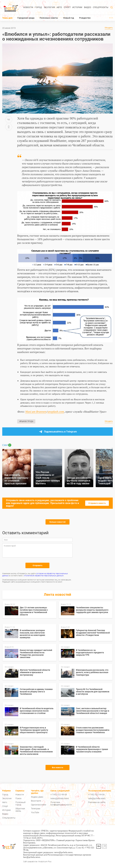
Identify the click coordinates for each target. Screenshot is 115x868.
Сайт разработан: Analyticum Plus (37, 862)
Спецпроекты (101, 7)
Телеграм (36, 809)
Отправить (38, 565)
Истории (77, 7)
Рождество (85, 18)
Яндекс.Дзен (37, 797)
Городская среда (26, 18)
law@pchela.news (32, 857)
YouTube (35, 812)
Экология (49, 7)
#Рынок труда (26, 421)
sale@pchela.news (97, 798)
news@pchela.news (60, 798)
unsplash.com (56, 412)
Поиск (18, 798)
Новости (28, 7)
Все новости (57, 767)
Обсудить (109, 28)
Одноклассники (39, 805)
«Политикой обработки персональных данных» (44, 576)
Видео (88, 7)
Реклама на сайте (97, 802)
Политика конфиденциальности (61, 803)
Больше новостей (57, 522)
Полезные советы (49, 18)
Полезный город (20, 803)
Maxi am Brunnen (36, 412)
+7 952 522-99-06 (59, 795)
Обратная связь (20, 810)
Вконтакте (36, 801)
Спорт (67, 7)
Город (38, 7)
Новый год (69, 18)
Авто (59, 7)
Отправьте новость (97, 503)
